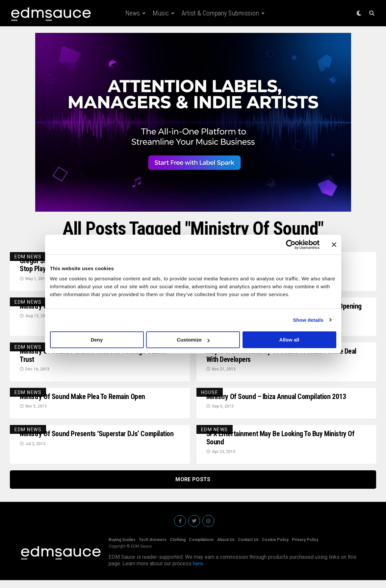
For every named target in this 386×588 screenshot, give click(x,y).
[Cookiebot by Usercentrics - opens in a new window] (291, 245)
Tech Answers (153, 548)
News (133, 13)
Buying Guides (122, 548)
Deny (97, 340)
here (198, 571)
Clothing (178, 548)
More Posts (193, 487)
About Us (226, 548)
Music (161, 13)
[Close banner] (334, 245)
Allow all (289, 340)
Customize (193, 340)
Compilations (201, 548)
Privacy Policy (305, 548)
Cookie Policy (275, 548)
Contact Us (248, 548)
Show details (308, 320)
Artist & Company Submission (220, 13)
